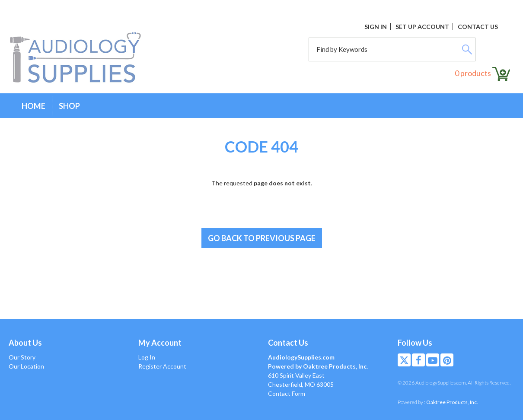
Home (33, 106)
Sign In (376, 27)
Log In (147, 357)
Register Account (162, 366)
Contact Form (287, 393)
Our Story (22, 357)
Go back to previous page (262, 238)
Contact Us (478, 27)
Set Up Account (422, 27)
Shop (69, 106)
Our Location (26, 366)
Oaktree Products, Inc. (452, 402)
